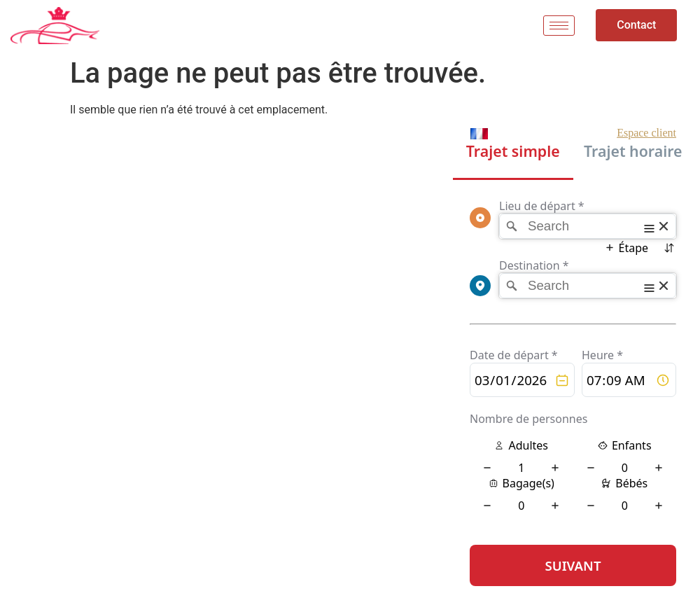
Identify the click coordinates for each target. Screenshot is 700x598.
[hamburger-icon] (559, 26)
